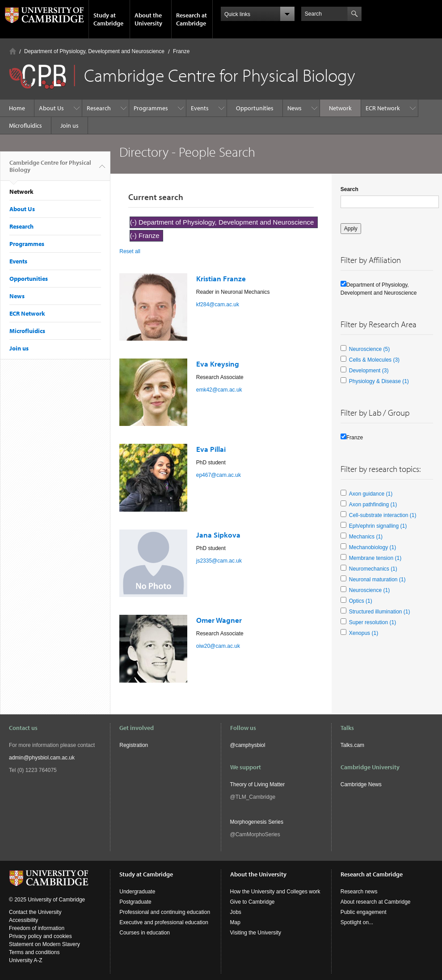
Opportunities (255, 108)
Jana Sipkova (218, 535)
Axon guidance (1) (371, 494)
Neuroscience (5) (369, 349)
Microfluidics (25, 125)
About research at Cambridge (376, 902)
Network (340, 108)
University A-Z (26, 960)
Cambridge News (361, 784)
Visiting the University (256, 933)
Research (99, 108)
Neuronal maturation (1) (377, 580)
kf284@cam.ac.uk (218, 304)
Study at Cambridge (108, 19)
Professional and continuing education (165, 912)
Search (349, 189)
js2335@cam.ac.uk (219, 561)
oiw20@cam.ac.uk (218, 646)
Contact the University (35, 912)
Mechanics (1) (366, 537)
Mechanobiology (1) (373, 547)
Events (200, 108)
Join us (69, 125)
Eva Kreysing (218, 364)
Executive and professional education (164, 922)
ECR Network (383, 108)
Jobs (236, 912)
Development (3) (369, 371)
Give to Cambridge (253, 902)
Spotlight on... (357, 922)
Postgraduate (135, 902)
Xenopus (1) (364, 633)
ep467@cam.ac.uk (219, 475)
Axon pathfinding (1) (373, 505)
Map (235, 922)
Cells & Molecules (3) (374, 360)
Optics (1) (361, 601)
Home (13, 51)
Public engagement (364, 912)
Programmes (151, 108)
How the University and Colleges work (275, 892)
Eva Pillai (211, 449)
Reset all (130, 251)
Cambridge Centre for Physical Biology (50, 170)
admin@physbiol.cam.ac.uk (42, 758)
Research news (359, 892)
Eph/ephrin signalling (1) (378, 526)
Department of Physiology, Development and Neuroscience (94, 51)
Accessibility (23, 920)
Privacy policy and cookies (40, 936)
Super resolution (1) (373, 622)
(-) (134, 222)
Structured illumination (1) (380, 612)
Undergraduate (137, 892)
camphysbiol (250, 745)
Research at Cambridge (192, 19)
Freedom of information (37, 928)
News (295, 108)
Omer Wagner (219, 620)
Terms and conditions (34, 952)
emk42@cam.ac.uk (219, 390)
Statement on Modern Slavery (44, 944)
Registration (134, 745)
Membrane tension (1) (375, 558)
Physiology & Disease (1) (379, 381)
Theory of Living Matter (258, 784)
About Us (51, 108)
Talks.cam (352, 745)
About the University (148, 19)
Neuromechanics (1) (373, 569)
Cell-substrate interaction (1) (383, 515)
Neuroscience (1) (369, 590)
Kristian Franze (221, 278)
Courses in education (145, 933)
